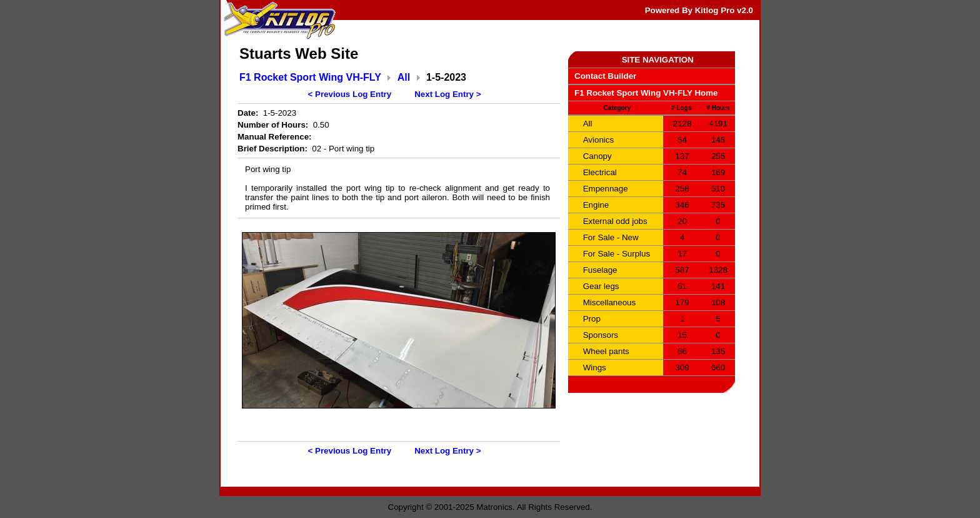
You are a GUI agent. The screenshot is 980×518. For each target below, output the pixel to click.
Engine (596, 205)
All (404, 77)
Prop (592, 319)
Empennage (606, 189)
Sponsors (601, 335)
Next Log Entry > (447, 94)
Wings (595, 368)
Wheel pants (606, 351)
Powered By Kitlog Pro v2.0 (699, 10)
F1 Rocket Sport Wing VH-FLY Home (646, 93)
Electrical (600, 172)
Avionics (598, 140)
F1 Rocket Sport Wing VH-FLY (310, 77)
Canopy (597, 156)
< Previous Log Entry (350, 94)
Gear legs (601, 286)
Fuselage (600, 270)
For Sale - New (611, 237)
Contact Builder (605, 76)
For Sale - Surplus (617, 254)
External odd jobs (615, 221)
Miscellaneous (609, 302)
